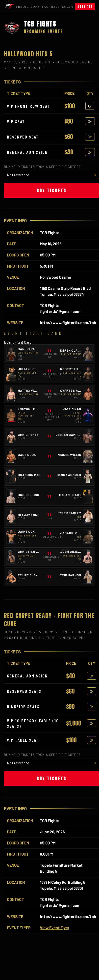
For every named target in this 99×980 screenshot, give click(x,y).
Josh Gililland (73, 552)
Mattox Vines (29, 391)
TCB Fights (49, 233)
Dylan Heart (70, 495)
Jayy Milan (72, 409)
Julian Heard (30, 369)
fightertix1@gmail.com (60, 311)
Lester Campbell (71, 435)
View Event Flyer (55, 928)
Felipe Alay (28, 575)
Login (68, 7)
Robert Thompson (76, 369)
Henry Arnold (69, 475)
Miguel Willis (69, 455)
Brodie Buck (28, 495)
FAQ (45, 7)
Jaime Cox (26, 532)
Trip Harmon (71, 575)
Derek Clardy (72, 350)
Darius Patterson (34, 349)
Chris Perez (28, 435)
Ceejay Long (29, 515)
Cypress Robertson (78, 391)
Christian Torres (33, 552)
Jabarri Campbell (76, 533)
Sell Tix (85, 6)
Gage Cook (27, 455)
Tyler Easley (70, 513)
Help (55, 7)
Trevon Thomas (31, 409)
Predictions (28, 7)
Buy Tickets (52, 190)
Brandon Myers (31, 475)
